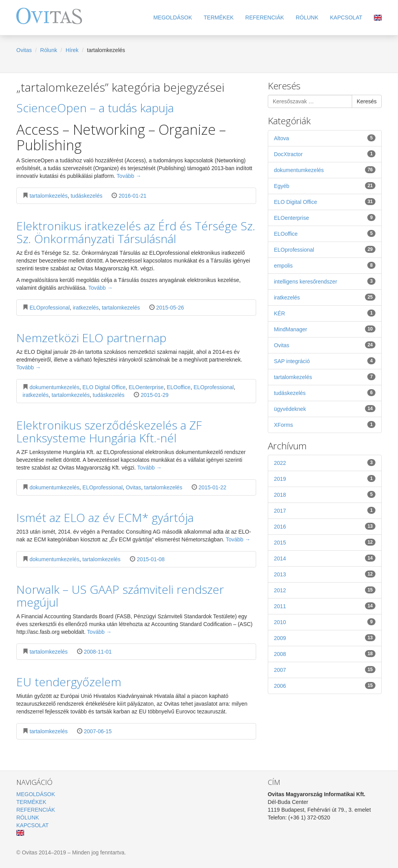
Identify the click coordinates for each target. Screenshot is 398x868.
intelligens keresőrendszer (325, 281)
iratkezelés (86, 308)
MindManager (325, 329)
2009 (325, 638)
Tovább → (129, 176)
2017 (325, 510)
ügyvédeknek (325, 409)
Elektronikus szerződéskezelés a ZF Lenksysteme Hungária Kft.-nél (109, 431)
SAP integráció (325, 361)
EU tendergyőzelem (69, 682)
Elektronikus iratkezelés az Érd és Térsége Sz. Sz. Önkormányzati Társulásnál (136, 232)
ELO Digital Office (104, 387)
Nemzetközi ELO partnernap (91, 338)
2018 (325, 494)
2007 (325, 670)
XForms (325, 424)
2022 (325, 463)
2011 (325, 606)
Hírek (72, 50)
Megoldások (173, 17)
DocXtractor (325, 154)
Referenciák (265, 17)
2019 (325, 478)
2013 (325, 574)
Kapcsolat (346, 17)
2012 (325, 590)
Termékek (219, 17)
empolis (325, 265)
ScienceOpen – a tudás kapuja (95, 108)
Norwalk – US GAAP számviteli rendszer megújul (120, 596)
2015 (325, 542)
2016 (325, 526)
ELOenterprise (146, 387)
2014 (325, 558)
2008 (325, 654)
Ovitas (24, 50)
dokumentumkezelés (54, 387)
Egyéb (325, 186)
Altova (325, 138)
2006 (325, 685)
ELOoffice (179, 387)
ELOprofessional (50, 308)
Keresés (367, 101)
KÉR (325, 313)
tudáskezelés (87, 196)
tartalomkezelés (49, 196)
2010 (325, 622)
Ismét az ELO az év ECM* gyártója (105, 517)
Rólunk (307, 17)
